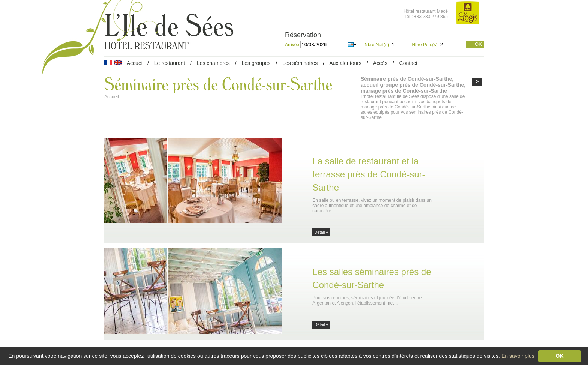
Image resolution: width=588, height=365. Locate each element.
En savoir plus (518, 356)
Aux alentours (346, 63)
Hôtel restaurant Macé (426, 11)
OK (478, 44)
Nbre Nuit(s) (377, 45)
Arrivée (293, 45)
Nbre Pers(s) (424, 45)
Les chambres (213, 63)
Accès (380, 63)
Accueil (135, 63)
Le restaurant (170, 63)
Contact (408, 63)
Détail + (321, 232)
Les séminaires (300, 63)
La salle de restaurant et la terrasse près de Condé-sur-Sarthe (369, 174)
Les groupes (256, 63)
